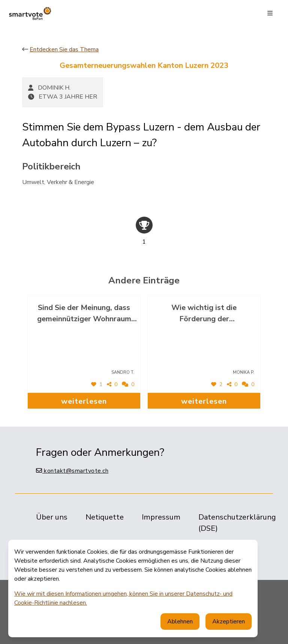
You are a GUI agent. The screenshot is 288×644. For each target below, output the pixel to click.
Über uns (52, 517)
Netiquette (105, 517)
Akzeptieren (229, 622)
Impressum (161, 517)
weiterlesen (84, 401)
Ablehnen (180, 622)
